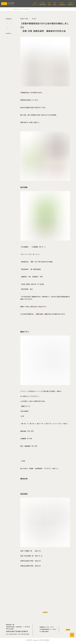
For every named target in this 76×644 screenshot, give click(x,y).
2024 (9, 37)
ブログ (10, 27)
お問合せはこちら (63, 631)
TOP (72, 635)
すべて (10, 23)
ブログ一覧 (45, 613)
